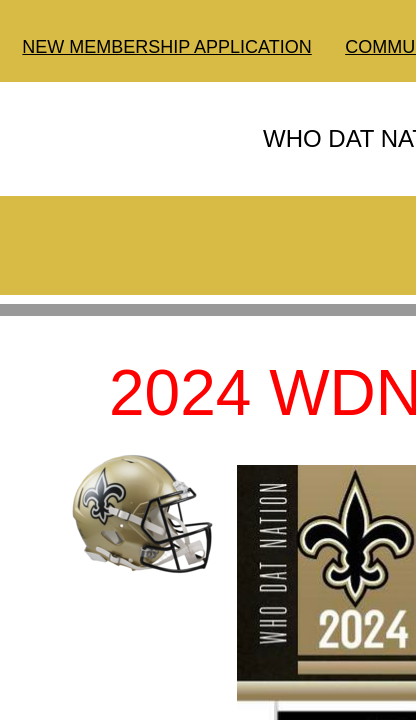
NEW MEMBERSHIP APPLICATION (166, 47)
